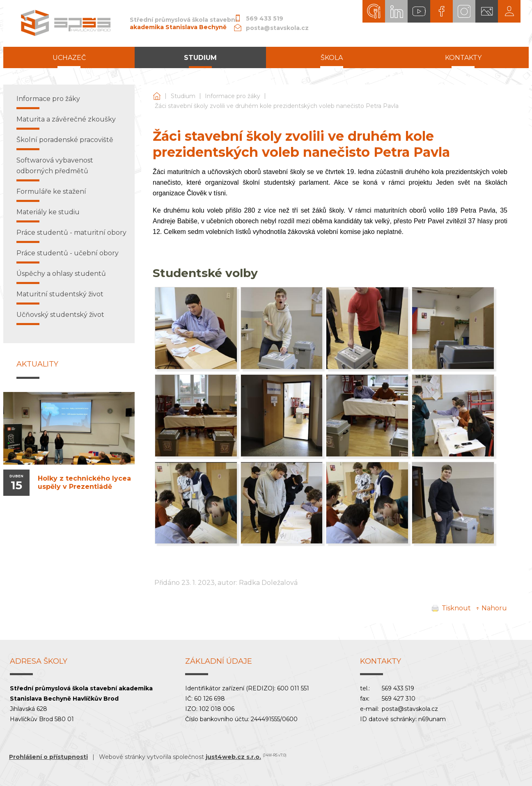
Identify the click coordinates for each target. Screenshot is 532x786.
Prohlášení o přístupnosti (48, 757)
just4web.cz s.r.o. (233, 757)
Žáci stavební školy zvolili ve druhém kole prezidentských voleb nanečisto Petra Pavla (277, 106)
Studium (183, 96)
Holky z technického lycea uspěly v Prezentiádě (84, 482)
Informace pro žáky (233, 96)
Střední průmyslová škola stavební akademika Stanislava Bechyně (157, 96)
